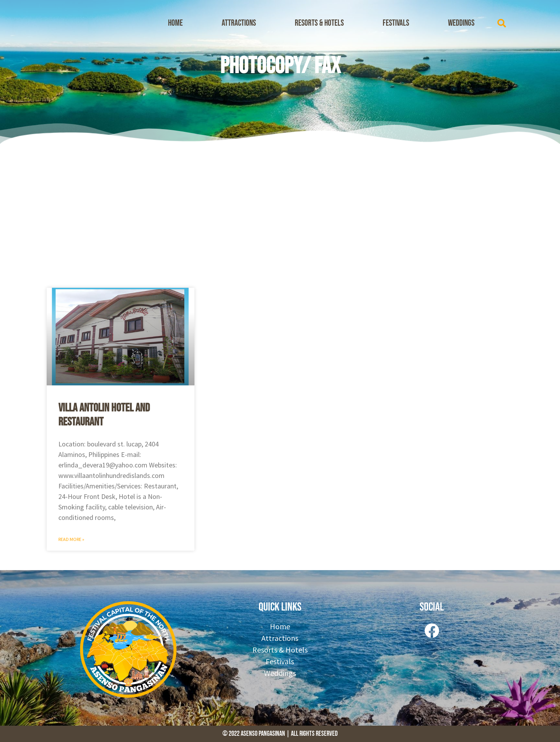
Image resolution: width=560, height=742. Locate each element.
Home (175, 23)
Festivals (396, 23)
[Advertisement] (280, 214)
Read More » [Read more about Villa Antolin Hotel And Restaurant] (71, 539)
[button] (502, 23)
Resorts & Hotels (319, 23)
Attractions (239, 23)
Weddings (461, 23)
